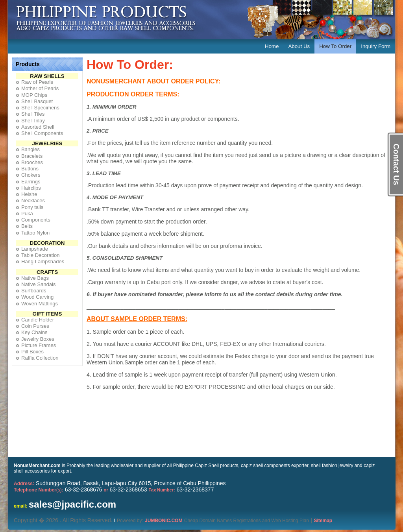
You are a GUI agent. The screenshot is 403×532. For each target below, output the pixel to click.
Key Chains (34, 332)
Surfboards (34, 291)
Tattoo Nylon (35, 233)
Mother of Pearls (40, 88)
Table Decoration (41, 255)
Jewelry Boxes (38, 339)
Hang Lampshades (43, 261)
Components (36, 220)
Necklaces (33, 200)
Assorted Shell (38, 127)
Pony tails (32, 207)
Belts (27, 226)
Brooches (32, 162)
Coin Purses (35, 326)
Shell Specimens (40, 108)
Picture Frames (39, 345)
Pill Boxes (32, 352)
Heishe (29, 194)
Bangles (31, 149)
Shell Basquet (37, 101)
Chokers (31, 175)
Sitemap (323, 521)
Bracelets (32, 156)
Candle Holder (38, 320)
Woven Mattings (40, 304)
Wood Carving (37, 297)
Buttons (30, 169)
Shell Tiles (33, 114)
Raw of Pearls (37, 82)
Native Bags (35, 278)
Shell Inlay (33, 121)
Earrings (31, 182)
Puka (27, 213)
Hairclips (31, 188)
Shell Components (42, 133)
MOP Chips (34, 95)
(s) (39, 490)
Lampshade (35, 249)
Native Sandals (38, 284)
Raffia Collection (40, 358)
